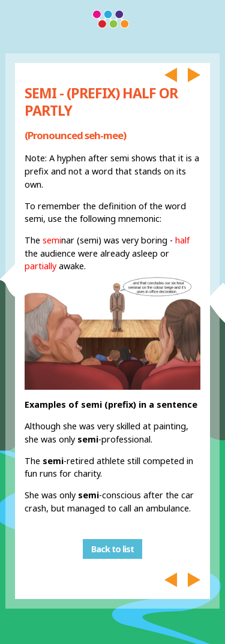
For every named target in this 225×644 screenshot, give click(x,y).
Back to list (112, 549)
